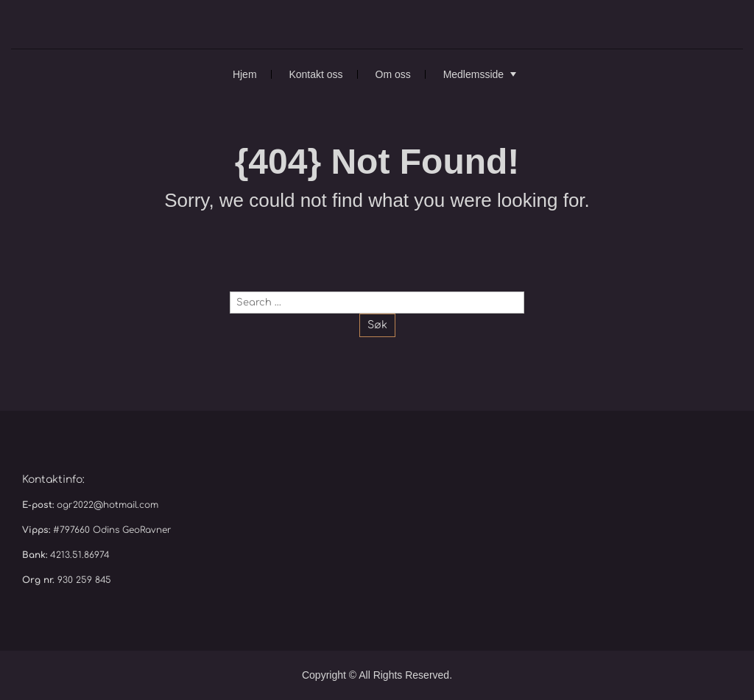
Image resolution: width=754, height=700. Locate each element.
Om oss (393, 74)
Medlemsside (473, 74)
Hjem (245, 74)
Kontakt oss (316, 74)
